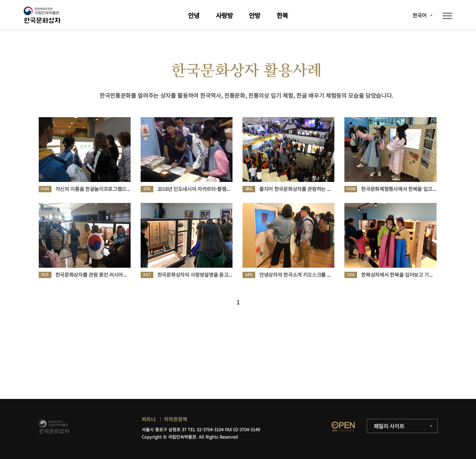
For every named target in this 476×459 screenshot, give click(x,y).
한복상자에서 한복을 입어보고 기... (397, 275)
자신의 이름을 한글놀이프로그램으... (93, 189)
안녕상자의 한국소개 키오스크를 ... (295, 275)
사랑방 (224, 15)
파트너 (149, 419)
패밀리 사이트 (389, 426)
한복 (282, 15)
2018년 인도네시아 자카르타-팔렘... (194, 189)
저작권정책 (175, 419)
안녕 (194, 15)
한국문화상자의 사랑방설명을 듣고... (195, 275)
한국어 (420, 15)
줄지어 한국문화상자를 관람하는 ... (295, 189)
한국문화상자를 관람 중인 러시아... (91, 275)
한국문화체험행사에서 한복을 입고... (399, 189)
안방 (255, 15)
